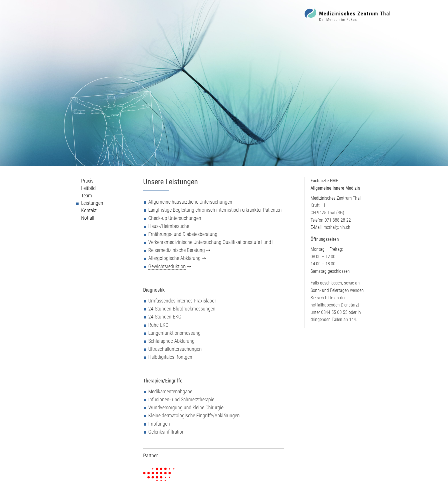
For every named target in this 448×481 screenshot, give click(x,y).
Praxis (87, 181)
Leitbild (88, 188)
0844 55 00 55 (334, 312)
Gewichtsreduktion (167, 266)
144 (353, 319)
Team (87, 196)
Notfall (88, 218)
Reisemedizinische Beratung (177, 250)
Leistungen (92, 203)
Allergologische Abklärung (174, 258)
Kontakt (89, 211)
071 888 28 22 (338, 220)
